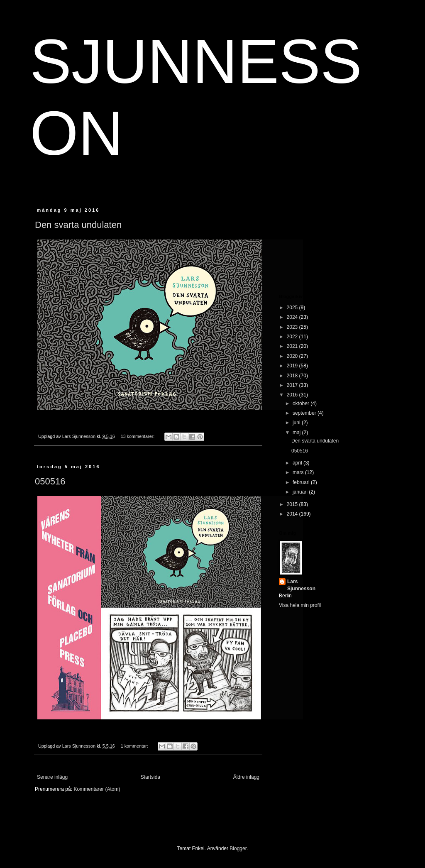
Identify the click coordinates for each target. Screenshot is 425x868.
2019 (293, 366)
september (305, 413)
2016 (293, 395)
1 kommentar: (135, 746)
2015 (293, 504)
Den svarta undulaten (78, 225)
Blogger (238, 848)
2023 (293, 327)
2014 (293, 514)
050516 (50, 481)
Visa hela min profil (300, 605)
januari (301, 492)
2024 (293, 317)
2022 (293, 337)
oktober (302, 403)
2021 (293, 346)
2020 (293, 356)
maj (297, 433)
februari (302, 482)
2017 (293, 385)
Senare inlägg (52, 777)
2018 (293, 376)
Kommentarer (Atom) (97, 789)
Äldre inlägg (246, 777)
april (298, 463)
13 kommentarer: (138, 436)
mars (299, 472)
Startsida (150, 777)
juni (297, 423)
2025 (293, 308)
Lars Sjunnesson (301, 585)
